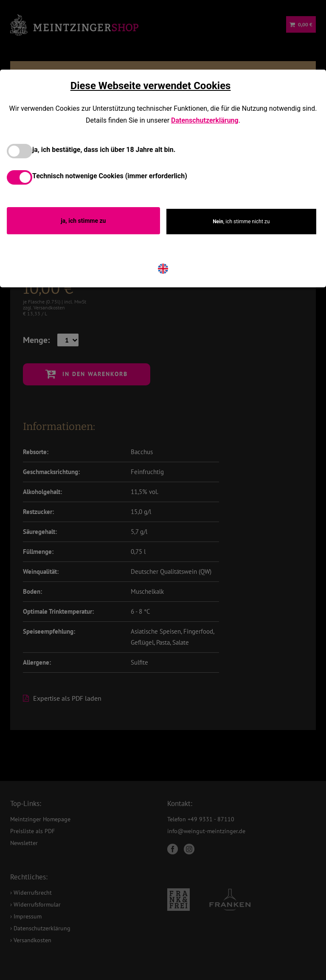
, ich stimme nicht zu (241, 222)
